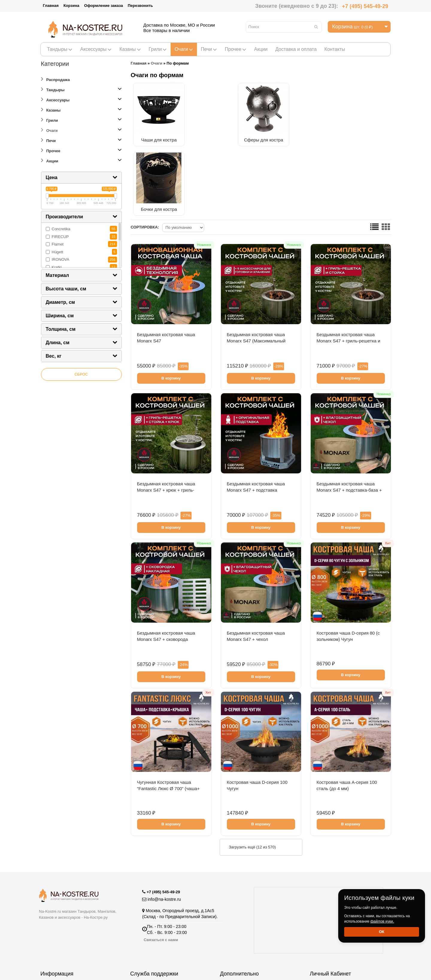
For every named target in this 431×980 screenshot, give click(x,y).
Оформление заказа (104, 6)
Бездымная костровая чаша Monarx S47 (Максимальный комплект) (256, 271)
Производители (235, 906)
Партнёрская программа (154, 921)
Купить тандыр (235, 928)
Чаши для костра (162, 137)
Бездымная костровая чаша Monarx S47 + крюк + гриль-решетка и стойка (166, 420)
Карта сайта (142, 942)
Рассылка (319, 921)
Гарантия (49, 906)
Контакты (335, 49)
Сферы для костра (222, 137)
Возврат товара (145, 906)
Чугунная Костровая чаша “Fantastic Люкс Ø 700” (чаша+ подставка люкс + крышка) (169, 718)
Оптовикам (51, 913)
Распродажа (56, 79)
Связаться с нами (161, 863)
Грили (158, 49)
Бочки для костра (282, 137)
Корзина (71, 6)
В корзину (171, 308)
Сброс (81, 374)
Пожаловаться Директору (155, 913)
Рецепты (228, 921)
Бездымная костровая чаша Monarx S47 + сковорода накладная (166, 569)
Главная (51, 6)
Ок (382, 932)
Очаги (184, 49)
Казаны (130, 49)
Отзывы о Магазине (150, 935)
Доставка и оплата (296, 49)
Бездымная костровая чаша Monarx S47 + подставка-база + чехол (349, 420)
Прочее (236, 49)
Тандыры (60, 49)
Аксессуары (96, 49)
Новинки (228, 942)
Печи (209, 49)
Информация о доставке (64, 928)
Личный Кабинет (326, 906)
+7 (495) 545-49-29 (365, 6)
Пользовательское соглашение (70, 935)
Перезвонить (140, 6)
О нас (46, 921)
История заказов (326, 913)
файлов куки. (382, 921)
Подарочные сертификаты (156, 928)
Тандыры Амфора (238, 935)
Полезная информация (242, 949)
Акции (261, 49)
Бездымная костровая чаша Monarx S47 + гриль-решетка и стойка (349, 271)
